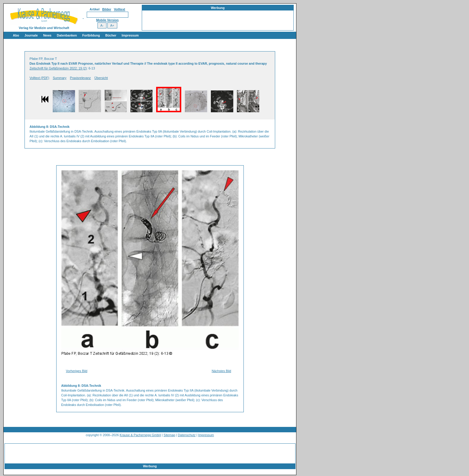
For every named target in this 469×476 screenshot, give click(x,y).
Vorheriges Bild (77, 371)
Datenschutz (187, 435)
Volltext (120, 9)
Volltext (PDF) (39, 78)
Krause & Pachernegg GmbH (140, 435)
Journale (31, 35)
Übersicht (101, 78)
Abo (16, 35)
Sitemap (169, 435)
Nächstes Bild (221, 371)
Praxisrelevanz (80, 78)
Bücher (111, 35)
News (47, 35)
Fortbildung (91, 35)
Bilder (107, 9)
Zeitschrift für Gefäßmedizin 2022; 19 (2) (58, 68)
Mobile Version (107, 20)
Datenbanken (67, 35)
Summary (60, 78)
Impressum (130, 35)
